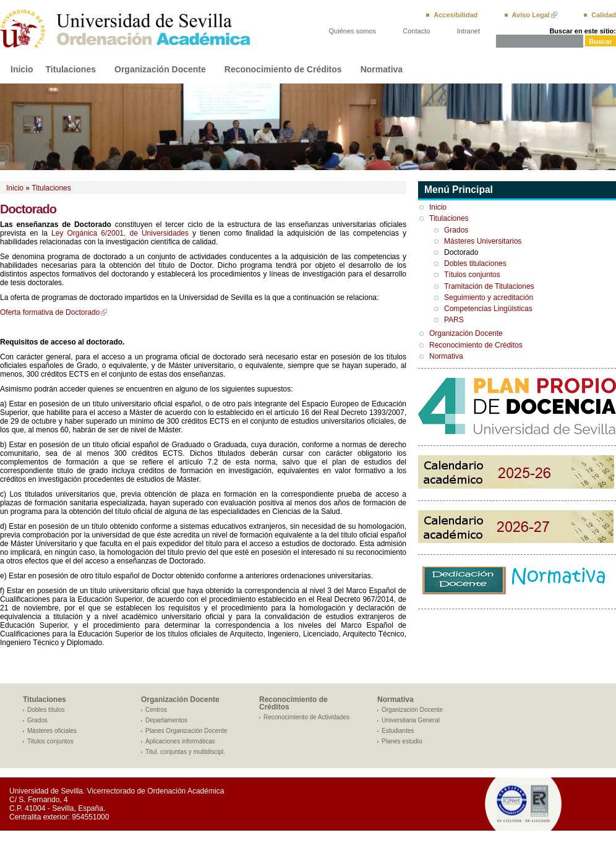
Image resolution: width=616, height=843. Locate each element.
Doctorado (461, 252)
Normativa (382, 69)
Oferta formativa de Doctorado (50, 312)
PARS (454, 320)
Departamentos (166, 720)
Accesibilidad (456, 15)
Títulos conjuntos (472, 275)
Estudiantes (398, 731)
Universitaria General (411, 720)
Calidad (604, 15)
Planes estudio (402, 741)
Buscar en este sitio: (583, 31)
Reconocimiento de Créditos (283, 69)
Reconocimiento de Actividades (306, 717)
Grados (456, 230)
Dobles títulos (46, 710)
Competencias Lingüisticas (488, 309)
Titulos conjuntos (50, 741)
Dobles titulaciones (475, 263)
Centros (156, 710)
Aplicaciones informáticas (180, 741)
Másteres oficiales (52, 731)
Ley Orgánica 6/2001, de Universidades (120, 233)
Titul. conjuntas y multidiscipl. (185, 752)
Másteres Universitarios (483, 241)
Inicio (22, 69)
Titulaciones (71, 69)
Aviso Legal (531, 15)
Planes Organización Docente (186, 731)
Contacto (416, 31)
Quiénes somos (353, 31)
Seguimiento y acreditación (489, 297)
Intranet (468, 31)
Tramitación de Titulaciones (489, 286)
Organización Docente (160, 69)
